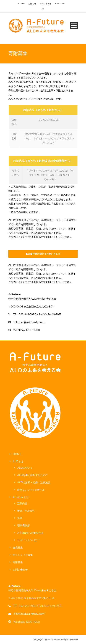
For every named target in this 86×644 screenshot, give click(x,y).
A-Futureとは (21, 497)
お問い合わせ (46, 4)
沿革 (20, 518)
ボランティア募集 (23, 555)
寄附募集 (18, 562)
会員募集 (18, 548)
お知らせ (32, 4)
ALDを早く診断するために (32, 475)
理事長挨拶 (24, 525)
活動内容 (22, 503)
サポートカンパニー (28, 540)
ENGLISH (60, 4)
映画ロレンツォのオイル (31, 490)
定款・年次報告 (26, 511)
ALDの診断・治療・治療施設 (34, 482)
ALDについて (25, 468)
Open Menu (74, 26)
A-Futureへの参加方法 (30, 533)
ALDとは (18, 461)
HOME (21, 4)
